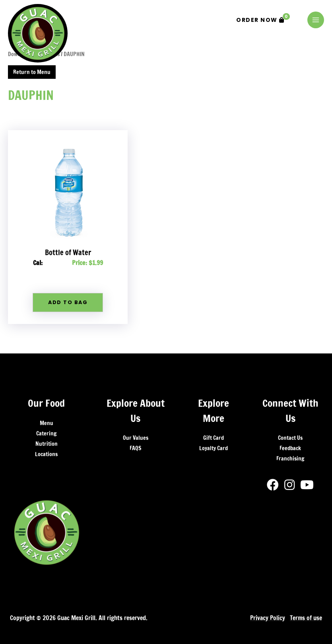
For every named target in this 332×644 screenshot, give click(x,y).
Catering (46, 433)
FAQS (135, 448)
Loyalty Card (214, 448)
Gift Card (214, 438)
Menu (47, 423)
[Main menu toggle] (316, 20)
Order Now (263, 19)
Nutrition (47, 444)
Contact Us (290, 438)
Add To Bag (68, 302)
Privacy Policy (268, 618)
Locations (46, 454)
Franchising (290, 459)
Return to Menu (32, 72)
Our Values (136, 438)
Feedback (290, 448)
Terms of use (306, 618)
